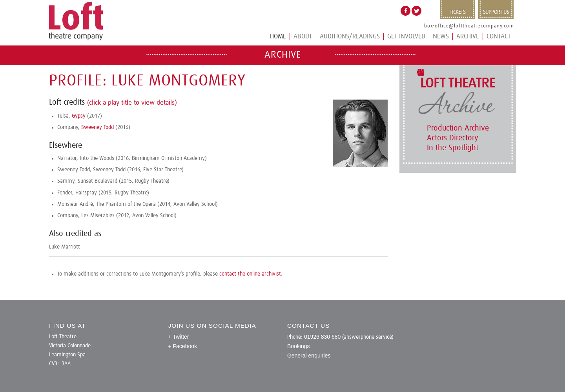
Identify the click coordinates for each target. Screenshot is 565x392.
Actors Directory (453, 138)
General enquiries (309, 356)
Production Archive (458, 128)
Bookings (299, 346)
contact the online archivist (250, 274)
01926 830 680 (322, 337)
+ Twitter (178, 337)
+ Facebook (182, 346)
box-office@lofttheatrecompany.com (469, 26)
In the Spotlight (453, 148)
